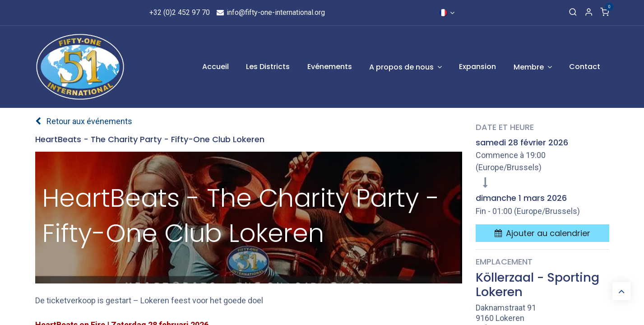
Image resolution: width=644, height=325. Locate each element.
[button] (542, 233)
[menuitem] (215, 67)
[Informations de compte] (589, 13)
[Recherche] (573, 13)
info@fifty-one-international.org (270, 12)
